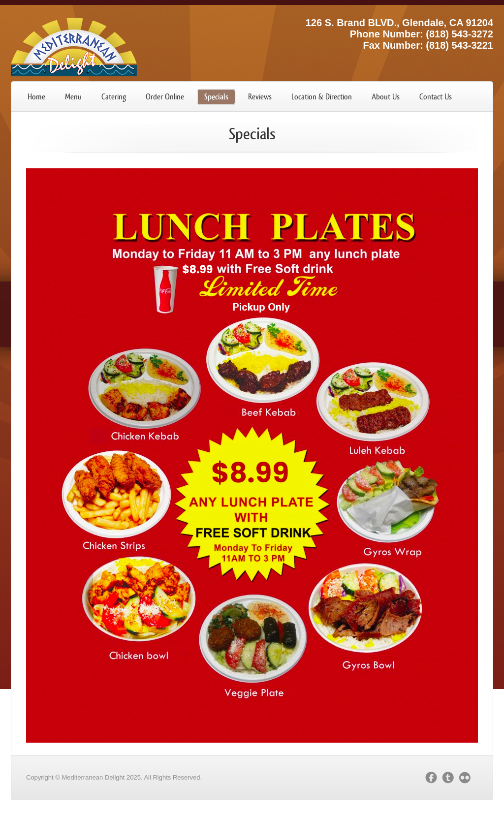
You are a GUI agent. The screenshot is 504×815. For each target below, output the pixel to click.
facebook (431, 778)
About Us (386, 97)
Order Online (165, 97)
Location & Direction (322, 97)
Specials (216, 97)
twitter (448, 778)
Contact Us (436, 97)
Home (36, 97)
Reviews (260, 97)
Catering (114, 97)
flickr (467, 778)
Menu (73, 97)
